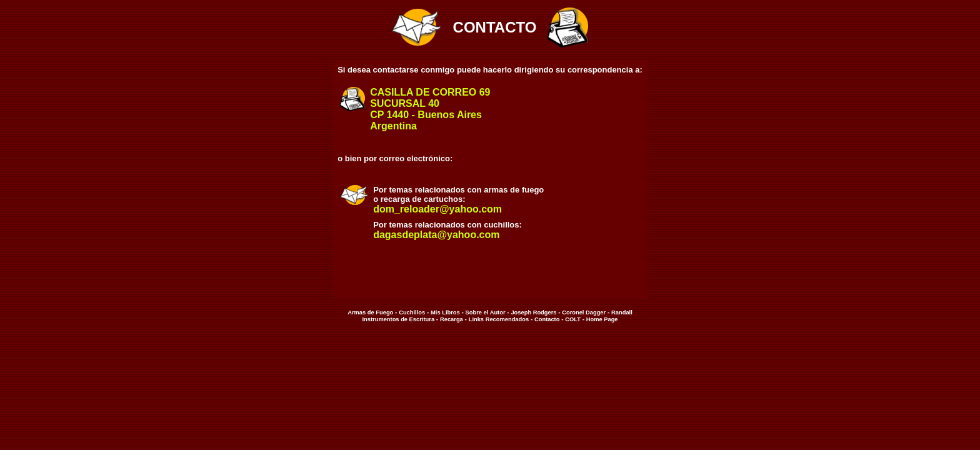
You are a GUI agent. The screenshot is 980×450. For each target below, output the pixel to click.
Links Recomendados (499, 319)
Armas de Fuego (370, 312)
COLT (573, 319)
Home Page (601, 319)
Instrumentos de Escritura (398, 319)
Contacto (547, 319)
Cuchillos (412, 312)
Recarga (452, 319)
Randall (622, 312)
